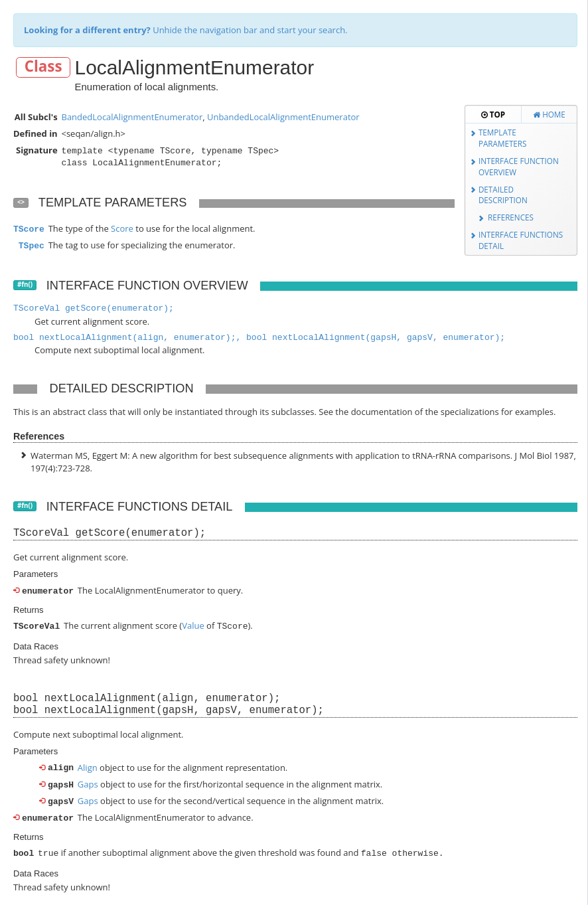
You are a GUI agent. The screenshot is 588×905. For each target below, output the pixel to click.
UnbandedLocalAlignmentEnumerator (283, 117)
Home (549, 114)
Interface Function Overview (519, 166)
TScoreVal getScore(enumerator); (94, 308)
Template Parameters (503, 138)
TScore (29, 229)
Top (493, 114)
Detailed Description (503, 195)
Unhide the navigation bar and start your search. (186, 30)
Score (122, 228)
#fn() (25, 285)
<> (21, 202)
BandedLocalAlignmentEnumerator (132, 117)
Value (193, 625)
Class (43, 67)
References (511, 217)
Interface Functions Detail (521, 240)
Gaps (88, 783)
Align (88, 766)
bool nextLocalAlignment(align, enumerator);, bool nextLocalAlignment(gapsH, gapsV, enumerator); (259, 338)
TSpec (32, 246)
